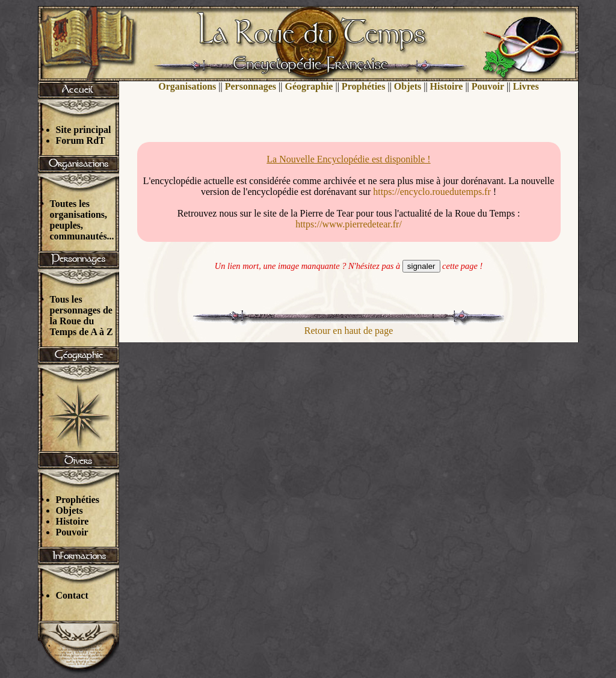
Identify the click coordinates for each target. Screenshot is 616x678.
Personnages (251, 86)
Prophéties (78, 500)
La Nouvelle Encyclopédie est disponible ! (348, 159)
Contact (72, 595)
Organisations (187, 86)
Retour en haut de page (349, 331)
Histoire (72, 521)
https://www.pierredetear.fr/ (349, 224)
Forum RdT (81, 140)
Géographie (309, 86)
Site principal (84, 130)
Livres (525, 86)
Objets (69, 510)
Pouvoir (72, 532)
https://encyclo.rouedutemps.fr (432, 192)
